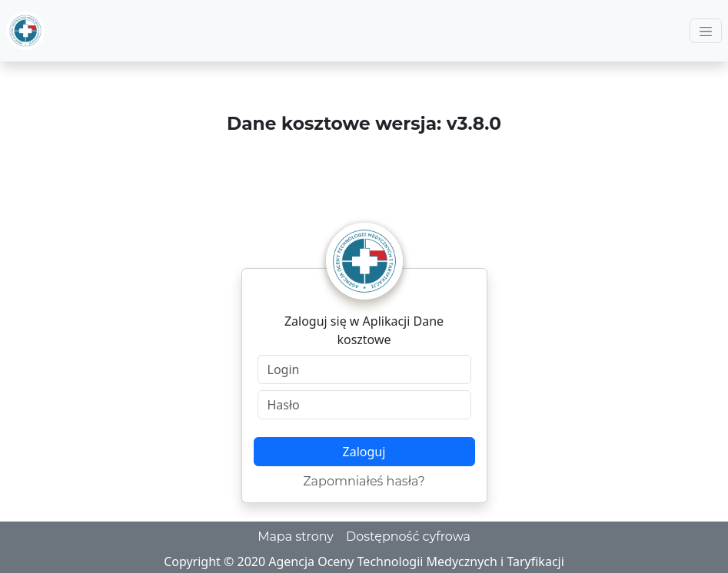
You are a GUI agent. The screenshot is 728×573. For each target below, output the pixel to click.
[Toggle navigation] (706, 31)
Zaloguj (364, 452)
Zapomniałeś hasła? (364, 481)
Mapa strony (296, 537)
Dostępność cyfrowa (408, 537)
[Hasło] (364, 405)
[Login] (364, 369)
